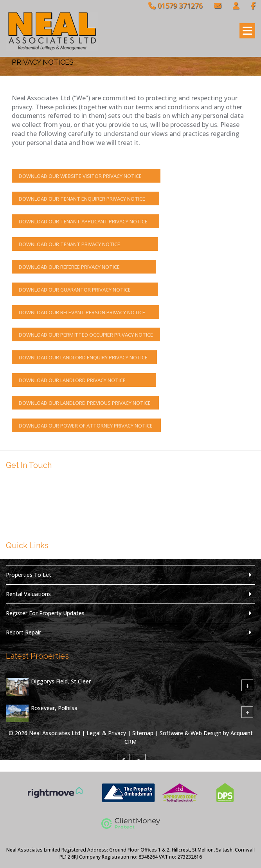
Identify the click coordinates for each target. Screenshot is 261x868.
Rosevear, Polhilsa (54, 708)
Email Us (31, 522)
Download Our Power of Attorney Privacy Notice (86, 426)
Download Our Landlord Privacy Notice (84, 380)
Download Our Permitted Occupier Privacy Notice (86, 335)
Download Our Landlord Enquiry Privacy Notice (84, 357)
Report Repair (23, 632)
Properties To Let (29, 575)
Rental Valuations (28, 594)
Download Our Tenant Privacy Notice (85, 244)
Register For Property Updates (45, 613)
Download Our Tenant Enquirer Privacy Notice (85, 199)
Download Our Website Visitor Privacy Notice (86, 176)
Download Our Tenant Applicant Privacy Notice (85, 221)
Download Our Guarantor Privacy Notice (85, 290)
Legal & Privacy (106, 733)
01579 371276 (175, 5)
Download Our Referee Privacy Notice (84, 267)
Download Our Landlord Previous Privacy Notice (85, 403)
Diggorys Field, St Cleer (61, 682)
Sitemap (143, 733)
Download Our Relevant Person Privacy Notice (85, 312)
